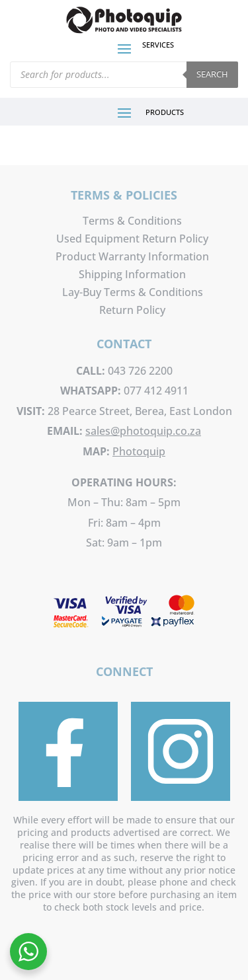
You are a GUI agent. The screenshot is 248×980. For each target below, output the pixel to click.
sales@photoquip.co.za (143, 431)
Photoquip (139, 451)
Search (212, 74)
